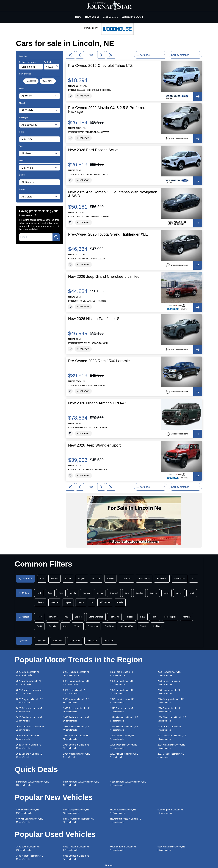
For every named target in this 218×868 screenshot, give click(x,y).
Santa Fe (52, 626)
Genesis (154, 593)
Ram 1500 (53, 617)
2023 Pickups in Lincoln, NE (76, 710)
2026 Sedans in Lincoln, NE (29, 692)
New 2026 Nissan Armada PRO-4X (98, 403)
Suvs (42, 579)
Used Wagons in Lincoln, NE (29, 857)
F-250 (143, 617)
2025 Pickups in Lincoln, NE (29, 710)
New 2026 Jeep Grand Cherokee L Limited (104, 277)
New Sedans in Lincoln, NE (123, 811)
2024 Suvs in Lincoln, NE (75, 692)
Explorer (79, 617)
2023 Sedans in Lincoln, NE (29, 755)
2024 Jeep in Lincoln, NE (169, 728)
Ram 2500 (114, 617)
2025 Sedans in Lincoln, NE (76, 719)
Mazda (73, 593)
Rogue (155, 617)
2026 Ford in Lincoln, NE (122, 674)
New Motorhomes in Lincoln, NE (126, 820)
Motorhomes (144, 579)
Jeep (50, 593)
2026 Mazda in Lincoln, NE (29, 683)
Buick (167, 593)
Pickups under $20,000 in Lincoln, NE (81, 783)
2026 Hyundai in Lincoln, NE (77, 683)
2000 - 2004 (109, 641)
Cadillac (139, 593)
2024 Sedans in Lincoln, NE (76, 746)
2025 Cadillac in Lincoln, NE (29, 719)
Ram (61, 593)
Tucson (78, 626)
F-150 (39, 617)
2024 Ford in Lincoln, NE (169, 710)
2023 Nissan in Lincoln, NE (29, 746)
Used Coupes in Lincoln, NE (76, 857)
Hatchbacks (162, 579)
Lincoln (179, 593)
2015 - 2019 (58, 641)
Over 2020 (41, 641)
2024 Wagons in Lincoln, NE (77, 755)
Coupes (110, 579)
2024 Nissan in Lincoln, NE (76, 737)
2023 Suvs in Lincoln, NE (122, 692)
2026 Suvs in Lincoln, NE (28, 674)
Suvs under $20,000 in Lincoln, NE (32, 783)
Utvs (194, 579)
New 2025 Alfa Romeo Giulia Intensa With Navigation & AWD (113, 194)
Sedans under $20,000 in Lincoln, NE (128, 783)
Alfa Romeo (105, 602)
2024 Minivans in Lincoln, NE (171, 746)
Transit (143, 626)
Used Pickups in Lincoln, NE (76, 848)
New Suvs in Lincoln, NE (28, 811)
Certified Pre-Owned (132, 17)
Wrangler (186, 617)
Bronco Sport (170, 617)
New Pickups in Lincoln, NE (76, 811)
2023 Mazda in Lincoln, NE (76, 728)
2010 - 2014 (75, 641)
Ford (39, 593)
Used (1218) (48, 81)
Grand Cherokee (96, 617)
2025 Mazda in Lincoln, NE (76, 701)
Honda (120, 602)
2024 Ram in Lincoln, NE (28, 737)
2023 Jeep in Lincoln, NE (122, 737)
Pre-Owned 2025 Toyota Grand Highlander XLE (108, 234)
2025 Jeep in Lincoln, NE (122, 701)
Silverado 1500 (127, 626)
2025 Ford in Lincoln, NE (169, 692)
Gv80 (65, 626)
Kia (92, 602)
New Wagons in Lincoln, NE (171, 811)
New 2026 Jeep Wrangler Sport (94, 445)
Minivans (96, 579)
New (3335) (31, 81)
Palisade (130, 617)
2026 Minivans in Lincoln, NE (124, 719)
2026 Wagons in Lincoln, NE (29, 701)
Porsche (55, 602)
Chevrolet (114, 593)
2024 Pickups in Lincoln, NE (171, 701)
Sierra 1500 (93, 626)
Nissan (100, 593)
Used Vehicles (110, 17)
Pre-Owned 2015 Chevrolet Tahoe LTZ (100, 66)
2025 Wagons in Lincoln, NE (124, 746)
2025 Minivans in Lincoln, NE (124, 728)
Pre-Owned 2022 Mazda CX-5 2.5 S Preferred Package (107, 110)
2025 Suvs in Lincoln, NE (122, 683)
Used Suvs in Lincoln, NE (28, 848)
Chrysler (41, 602)
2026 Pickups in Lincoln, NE (76, 674)
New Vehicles (92, 17)
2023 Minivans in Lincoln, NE (124, 755)
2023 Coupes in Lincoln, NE (171, 755)
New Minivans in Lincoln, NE (29, 820)
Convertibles (126, 579)
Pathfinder (158, 626)
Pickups (54, 579)
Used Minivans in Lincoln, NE (171, 848)
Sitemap (109, 865)
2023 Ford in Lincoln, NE (122, 710)
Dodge (81, 602)
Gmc (127, 593)
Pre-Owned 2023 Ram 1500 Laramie (99, 361)
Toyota (68, 602)
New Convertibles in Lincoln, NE (78, 820)
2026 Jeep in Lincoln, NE (169, 683)
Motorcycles (179, 579)
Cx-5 (66, 617)
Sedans (68, 579)
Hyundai (86, 593)
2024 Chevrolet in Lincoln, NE (172, 719)
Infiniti (192, 593)
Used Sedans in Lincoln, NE (123, 848)
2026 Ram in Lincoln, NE (169, 674)
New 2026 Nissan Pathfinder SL (95, 319)
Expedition (109, 626)
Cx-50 (39, 626)
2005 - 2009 (92, 641)
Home (78, 17)
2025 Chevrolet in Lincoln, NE (30, 728)
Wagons (82, 579)
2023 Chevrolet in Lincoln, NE (172, 737)
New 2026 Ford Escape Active (94, 150)
